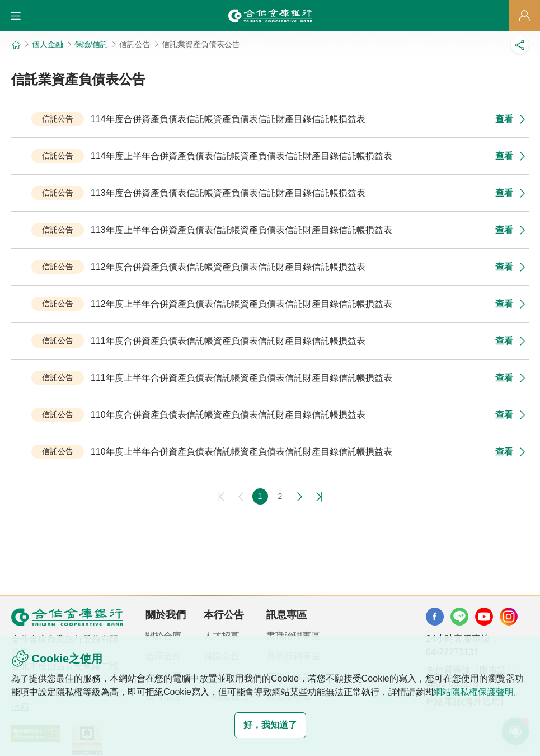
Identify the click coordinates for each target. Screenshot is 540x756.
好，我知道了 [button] (270, 725)
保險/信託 (91, 44)
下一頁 (299, 497)
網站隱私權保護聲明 (473, 692)
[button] (16, 16)
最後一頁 (317, 497)
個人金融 (48, 44)
